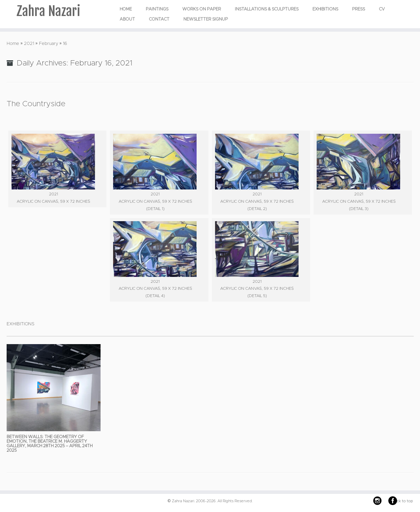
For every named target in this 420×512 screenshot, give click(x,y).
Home (126, 9)
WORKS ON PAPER (202, 9)
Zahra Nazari (48, 12)
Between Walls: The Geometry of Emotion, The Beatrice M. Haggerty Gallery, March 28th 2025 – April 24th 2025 (50, 444)
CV (382, 9)
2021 (29, 44)
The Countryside (36, 104)
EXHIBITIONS (325, 9)
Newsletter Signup (206, 19)
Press (359, 9)
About (127, 19)
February (49, 44)
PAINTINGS (157, 9)
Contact (159, 19)
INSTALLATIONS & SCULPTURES (267, 9)
